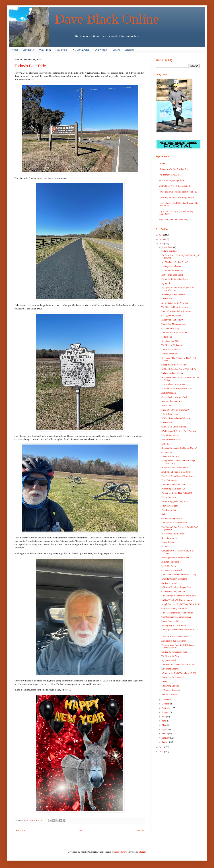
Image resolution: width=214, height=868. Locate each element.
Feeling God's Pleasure (171, 266)
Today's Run (167, 299)
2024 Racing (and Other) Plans (175, 501)
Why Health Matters (170, 435)
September (167, 708)
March (165, 733)
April (164, 729)
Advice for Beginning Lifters (171, 180)
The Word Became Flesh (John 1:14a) (178, 665)
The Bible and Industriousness (175, 307)
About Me (28, 50)
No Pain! (165, 547)
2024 (162, 239)
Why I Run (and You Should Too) (173, 220)
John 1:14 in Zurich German (174, 641)
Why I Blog (45, 50)
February (166, 738)
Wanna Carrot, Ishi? (170, 621)
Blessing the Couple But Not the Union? (179, 448)
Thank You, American (171, 350)
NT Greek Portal (81, 50)
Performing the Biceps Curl (173, 489)
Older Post (140, 830)
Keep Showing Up (169, 538)
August (165, 712)
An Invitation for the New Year (175, 303)
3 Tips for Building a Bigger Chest (176, 587)
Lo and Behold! (168, 542)
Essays (116, 50)
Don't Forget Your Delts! (172, 275)
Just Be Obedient (169, 393)
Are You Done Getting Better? (175, 262)
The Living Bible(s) (170, 686)
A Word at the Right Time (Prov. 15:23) (179, 673)
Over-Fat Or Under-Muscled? (174, 427)
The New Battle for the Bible (174, 332)
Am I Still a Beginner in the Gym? (176, 472)
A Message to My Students (173, 294)
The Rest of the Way (170, 656)
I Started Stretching (170, 414)
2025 (162, 235)
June (164, 721)
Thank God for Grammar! (173, 677)
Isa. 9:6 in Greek (169, 566)
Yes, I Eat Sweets (169, 480)
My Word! (166, 283)
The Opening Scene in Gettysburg (176, 617)
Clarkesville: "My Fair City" (174, 592)
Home (15, 50)
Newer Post (20, 830)
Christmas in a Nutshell (172, 570)
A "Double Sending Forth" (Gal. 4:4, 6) (179, 369)
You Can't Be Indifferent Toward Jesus (178, 476)
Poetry (164, 681)
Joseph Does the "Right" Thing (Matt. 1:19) (180, 604)
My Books (62, 50)
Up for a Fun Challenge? (172, 270)
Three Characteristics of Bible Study (177, 613)
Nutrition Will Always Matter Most (177, 389)
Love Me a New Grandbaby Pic (175, 636)
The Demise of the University (174, 523)
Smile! (164, 514)
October (166, 704)
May (164, 725)
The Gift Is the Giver (171, 456)
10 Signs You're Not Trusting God (173, 169)
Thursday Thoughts (170, 506)
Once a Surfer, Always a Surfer (175, 397)
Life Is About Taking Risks (173, 384)
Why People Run (169, 510)
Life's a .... (166, 444)
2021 (162, 752)
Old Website (101, 50)
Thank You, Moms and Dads (174, 324)
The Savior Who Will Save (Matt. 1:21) (179, 574)
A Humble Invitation (170, 562)
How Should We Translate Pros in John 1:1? (178, 192)
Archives (130, 50)
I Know (162, 164)
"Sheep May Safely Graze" (173, 534)
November (167, 700)
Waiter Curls (167, 406)
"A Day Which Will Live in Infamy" (177, 600)
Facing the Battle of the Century (175, 279)
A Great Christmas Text (172, 401)
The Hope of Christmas (172, 345)
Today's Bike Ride (169, 251)
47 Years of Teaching (171, 690)
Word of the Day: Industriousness (176, 311)
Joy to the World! (169, 660)
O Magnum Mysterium (171, 316)
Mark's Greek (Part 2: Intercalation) (174, 186)
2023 (162, 244)
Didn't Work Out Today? (172, 320)
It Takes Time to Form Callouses (176, 418)
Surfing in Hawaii (169, 583)
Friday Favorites (169, 497)
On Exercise (167, 452)
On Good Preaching (170, 328)
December (167, 247)
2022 (162, 747)
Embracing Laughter (170, 669)
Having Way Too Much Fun (174, 625)
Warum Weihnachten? (171, 439)
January (166, 742)
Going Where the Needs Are (174, 365)
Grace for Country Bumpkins (174, 579)
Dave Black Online (107, 19)
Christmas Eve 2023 (170, 341)
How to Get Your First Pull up (174, 468)
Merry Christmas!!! (170, 354)
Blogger (142, 852)
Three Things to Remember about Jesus (179, 596)
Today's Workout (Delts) (172, 373)
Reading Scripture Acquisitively (175, 558)
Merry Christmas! (169, 694)
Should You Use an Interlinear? (175, 410)
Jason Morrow (121, 852)
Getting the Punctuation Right (174, 652)
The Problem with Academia (174, 485)
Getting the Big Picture (171, 518)
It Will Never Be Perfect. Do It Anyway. (179, 431)
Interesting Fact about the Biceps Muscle (176, 197)
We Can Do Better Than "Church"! (177, 493)
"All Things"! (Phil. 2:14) (170, 175)
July (164, 717)
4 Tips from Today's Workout (174, 608)
